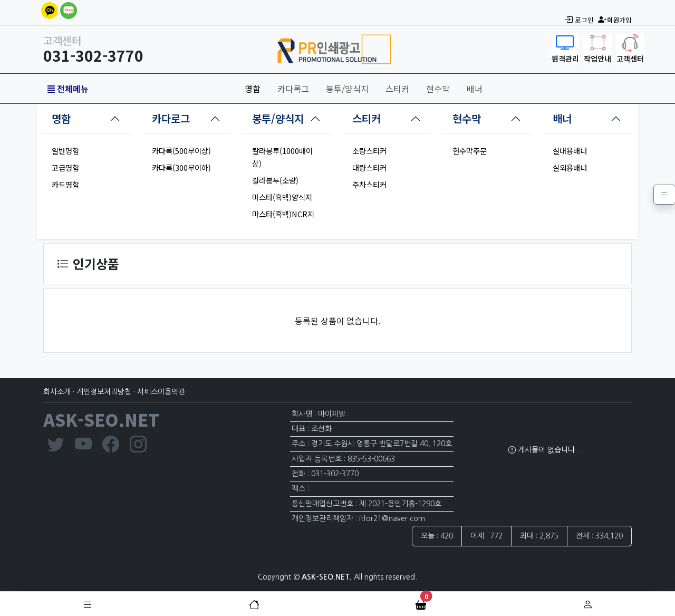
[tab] (86, 119)
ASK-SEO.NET (101, 419)
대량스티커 (369, 167)
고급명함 (65, 167)
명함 (253, 89)
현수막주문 (470, 151)
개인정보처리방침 (104, 392)
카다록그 (293, 89)
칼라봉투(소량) (275, 180)
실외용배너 (570, 167)
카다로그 (171, 118)
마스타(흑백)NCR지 (283, 214)
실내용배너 (570, 151)
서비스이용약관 (161, 392)
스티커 (397, 89)
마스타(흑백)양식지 (282, 197)
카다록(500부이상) (181, 151)
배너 (475, 89)
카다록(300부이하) (181, 167)
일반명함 (65, 151)
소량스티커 (369, 151)
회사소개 (57, 392)
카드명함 (65, 184)
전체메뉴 (68, 89)
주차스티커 (369, 184)
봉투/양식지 (347, 89)
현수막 (438, 89)
